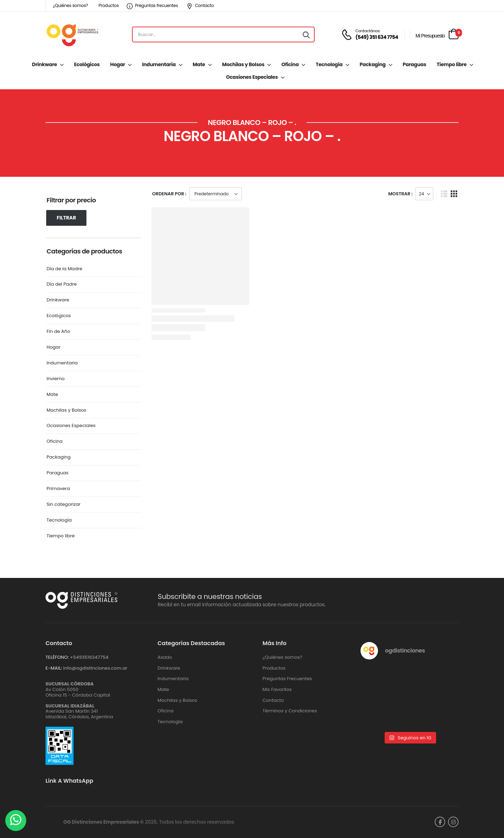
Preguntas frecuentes (152, 5)
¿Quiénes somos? (70, 5)
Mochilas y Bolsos (243, 64)
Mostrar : (400, 194)
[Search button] (306, 35)
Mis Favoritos (277, 690)
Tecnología (329, 64)
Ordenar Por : (169, 194)
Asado (165, 657)
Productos (108, 5)
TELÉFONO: (57, 657)
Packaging (372, 64)
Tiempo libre (452, 64)
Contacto (200, 5)
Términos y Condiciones (290, 711)
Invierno (56, 379)
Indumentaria (159, 64)
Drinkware (44, 64)
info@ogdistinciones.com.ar (95, 668)
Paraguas (414, 64)
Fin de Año (58, 332)
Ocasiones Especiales (252, 77)
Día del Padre (62, 284)
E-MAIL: (54, 668)
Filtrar (66, 218)
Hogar (118, 64)
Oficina (290, 64)
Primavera (58, 489)
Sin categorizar (64, 505)
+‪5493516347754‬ (89, 657)
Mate (199, 64)
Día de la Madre (64, 269)
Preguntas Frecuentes (287, 679)
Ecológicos (87, 64)
